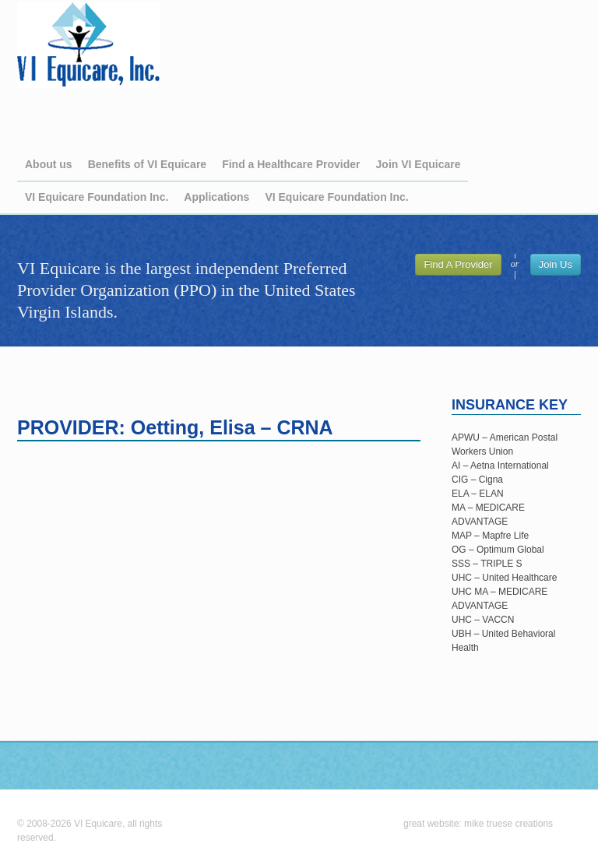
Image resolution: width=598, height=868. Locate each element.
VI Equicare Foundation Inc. (97, 197)
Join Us (556, 264)
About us (49, 164)
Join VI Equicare (419, 164)
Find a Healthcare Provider (291, 164)
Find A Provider (458, 264)
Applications (216, 197)
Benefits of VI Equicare (147, 164)
